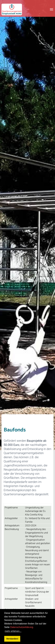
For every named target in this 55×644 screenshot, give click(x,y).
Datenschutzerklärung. (22, 627)
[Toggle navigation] (51, 9)
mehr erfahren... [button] (13, 631)
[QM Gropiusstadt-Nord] (12, 9)
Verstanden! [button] (12, 639)
